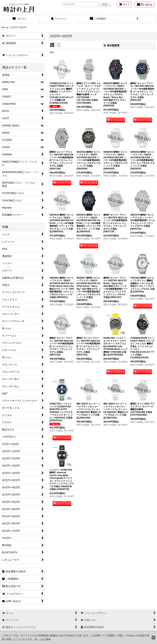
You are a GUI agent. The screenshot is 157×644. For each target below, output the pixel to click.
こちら (47, 639)
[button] (137, 19)
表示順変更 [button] (112, 45)
